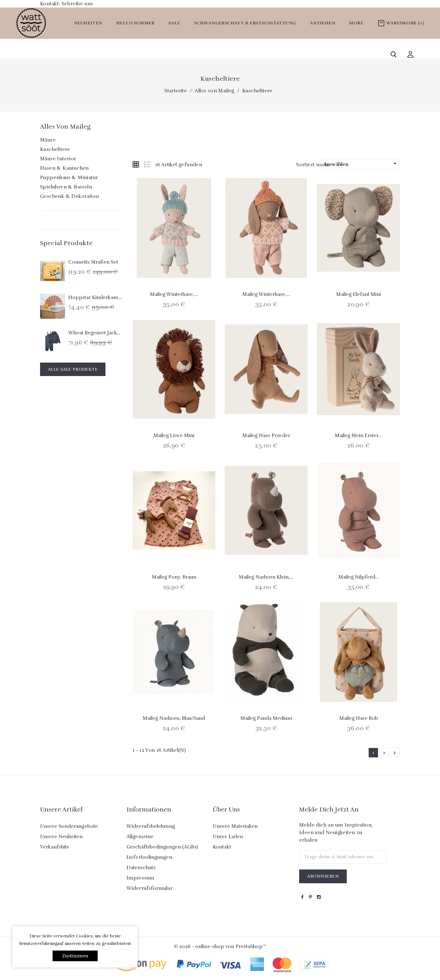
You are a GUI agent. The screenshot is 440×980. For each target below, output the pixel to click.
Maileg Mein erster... (359, 436)
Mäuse (48, 140)
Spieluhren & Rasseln (66, 187)
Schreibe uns (77, 4)
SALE (174, 23)
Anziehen (322, 23)
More (356, 23)
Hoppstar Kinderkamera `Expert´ (107, 297)
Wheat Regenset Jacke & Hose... (105, 333)
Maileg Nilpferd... (359, 577)
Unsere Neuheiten (61, 837)
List (147, 164)
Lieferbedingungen (149, 857)
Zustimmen (75, 956)
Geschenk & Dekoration (69, 196)
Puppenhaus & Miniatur (69, 178)
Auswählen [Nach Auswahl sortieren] (361, 164)
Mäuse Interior (58, 159)
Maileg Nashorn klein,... (266, 577)
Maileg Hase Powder (266, 436)
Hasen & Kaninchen (64, 168)
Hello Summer (135, 23)
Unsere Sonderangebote (69, 826)
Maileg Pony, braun (174, 577)
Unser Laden (228, 837)
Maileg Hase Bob (359, 718)
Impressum (140, 878)
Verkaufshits (54, 847)
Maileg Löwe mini (174, 436)
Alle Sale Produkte (73, 369)
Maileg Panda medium (266, 718)
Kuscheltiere (55, 149)
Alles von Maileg (65, 127)
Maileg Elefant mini (358, 294)
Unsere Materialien (235, 826)
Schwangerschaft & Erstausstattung (245, 23)
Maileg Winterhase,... (174, 294)
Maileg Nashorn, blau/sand (174, 718)
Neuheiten (88, 23)
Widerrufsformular (149, 888)
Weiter (395, 753)
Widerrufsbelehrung (151, 826)
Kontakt (222, 847)
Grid (136, 164)
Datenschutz (141, 868)
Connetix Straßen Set (93, 262)
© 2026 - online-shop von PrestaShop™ (220, 946)
